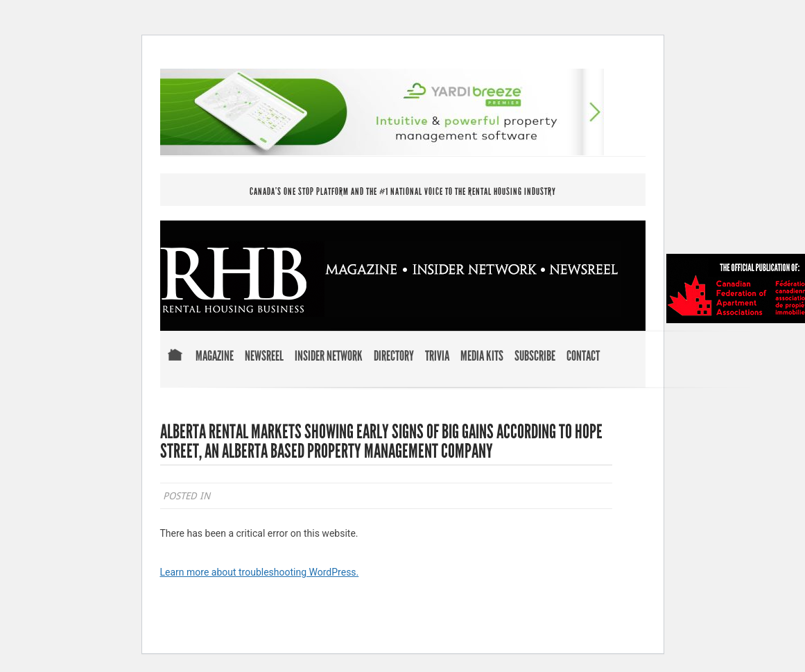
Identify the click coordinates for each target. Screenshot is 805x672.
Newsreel (264, 356)
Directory (394, 356)
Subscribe (535, 356)
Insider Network (329, 356)
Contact (583, 356)
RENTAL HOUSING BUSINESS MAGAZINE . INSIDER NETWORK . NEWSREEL (391, 279)
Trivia (437, 356)
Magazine (215, 356)
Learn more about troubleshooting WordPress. (260, 572)
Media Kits (482, 356)
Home (175, 364)
